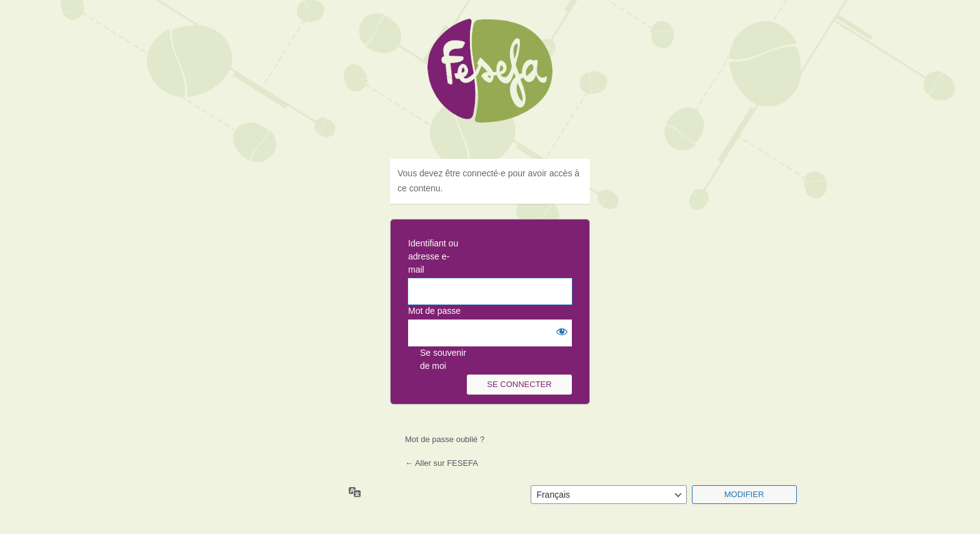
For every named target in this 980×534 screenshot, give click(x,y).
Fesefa (490, 81)
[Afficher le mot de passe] (559, 332)
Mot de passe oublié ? (445, 439)
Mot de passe (434, 311)
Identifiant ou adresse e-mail (433, 256)
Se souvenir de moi (443, 359)
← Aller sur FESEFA (442, 463)
